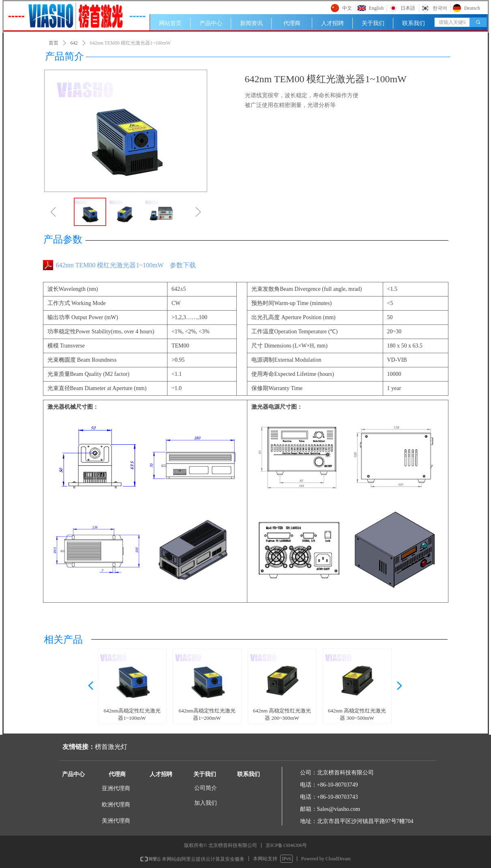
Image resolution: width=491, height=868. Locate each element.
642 (74, 43)
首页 (54, 43)
